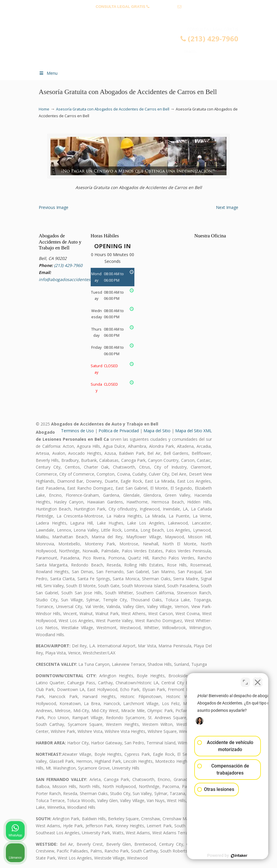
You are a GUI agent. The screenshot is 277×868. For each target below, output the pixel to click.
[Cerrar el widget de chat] (258, 681)
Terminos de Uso (77, 431)
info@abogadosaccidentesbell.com (138, 16)
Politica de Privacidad (119, 431)
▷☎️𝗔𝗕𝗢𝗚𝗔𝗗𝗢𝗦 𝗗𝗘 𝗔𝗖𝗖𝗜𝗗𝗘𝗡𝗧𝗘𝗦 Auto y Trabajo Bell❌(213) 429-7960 (144, 46)
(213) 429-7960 (163, 7)
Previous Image (54, 207)
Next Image (227, 207)
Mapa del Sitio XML (194, 431)
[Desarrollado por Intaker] (227, 856)
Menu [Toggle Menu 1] (48, 73)
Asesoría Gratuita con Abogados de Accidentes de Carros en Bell (113, 109)
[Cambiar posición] (245, 681)
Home (44, 109)
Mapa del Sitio (157, 431)
